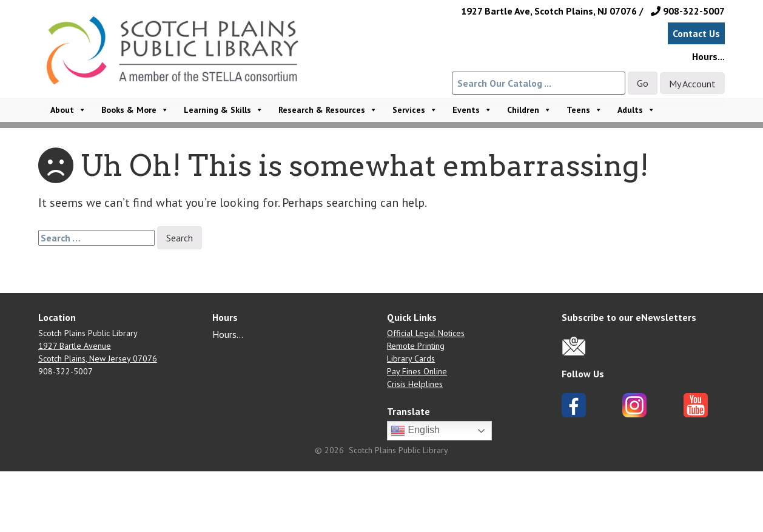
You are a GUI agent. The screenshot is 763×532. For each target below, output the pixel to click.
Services (415, 110)
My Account (692, 84)
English (415, 431)
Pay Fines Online (417, 371)
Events (472, 110)
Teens (584, 110)
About (68, 110)
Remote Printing (416, 346)
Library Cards (411, 359)
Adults (636, 110)
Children (529, 110)
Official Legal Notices (426, 333)
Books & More (135, 110)
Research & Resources (328, 110)
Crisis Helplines (415, 384)
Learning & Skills (224, 110)
